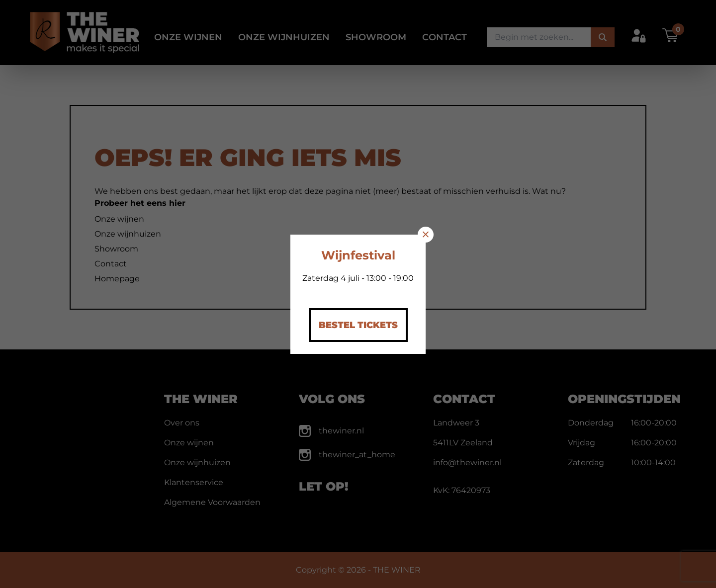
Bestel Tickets (358, 325)
